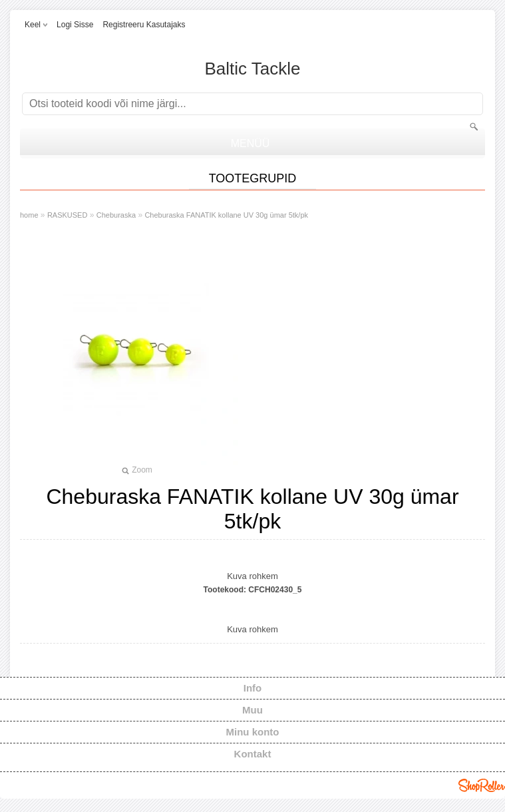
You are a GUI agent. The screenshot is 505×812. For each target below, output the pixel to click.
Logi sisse (75, 25)
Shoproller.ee (482, 785)
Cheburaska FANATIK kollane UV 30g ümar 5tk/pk (226, 215)
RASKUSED (68, 215)
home (29, 215)
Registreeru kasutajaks (144, 25)
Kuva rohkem (252, 576)
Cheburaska (116, 215)
